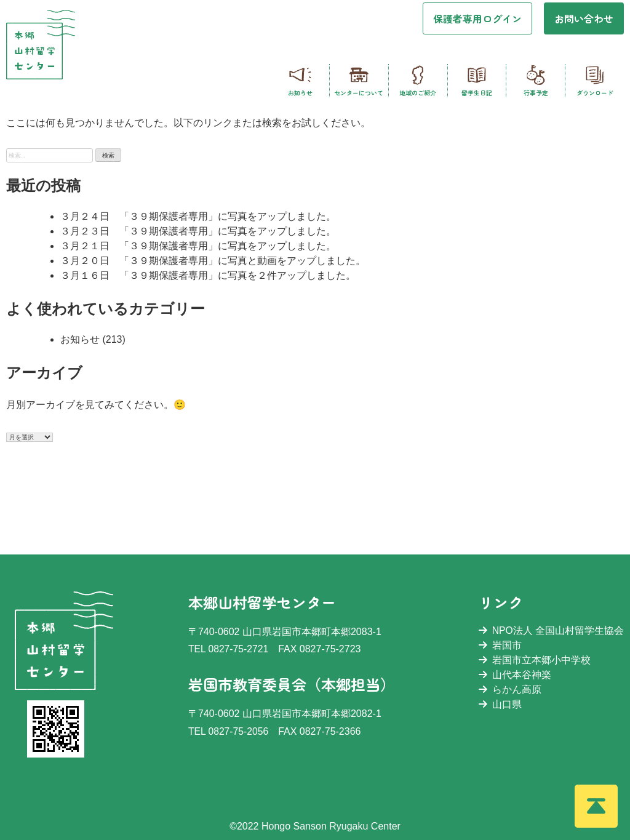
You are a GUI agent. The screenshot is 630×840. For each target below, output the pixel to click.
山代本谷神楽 (514, 675)
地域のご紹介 (418, 81)
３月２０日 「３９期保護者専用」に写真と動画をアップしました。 (213, 261)
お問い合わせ (584, 18)
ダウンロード (595, 81)
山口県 (500, 704)
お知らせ (300, 81)
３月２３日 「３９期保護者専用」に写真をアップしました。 (198, 231)
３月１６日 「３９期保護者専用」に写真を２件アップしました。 (208, 275)
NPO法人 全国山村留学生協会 (551, 630)
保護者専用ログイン (477, 18)
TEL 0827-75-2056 (229, 731)
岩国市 (500, 645)
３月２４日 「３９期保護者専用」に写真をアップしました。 (198, 216)
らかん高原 (509, 690)
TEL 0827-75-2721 (229, 649)
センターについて (359, 81)
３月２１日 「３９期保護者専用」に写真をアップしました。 (198, 246)
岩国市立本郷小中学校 (534, 660)
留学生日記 (477, 81)
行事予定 (536, 81)
